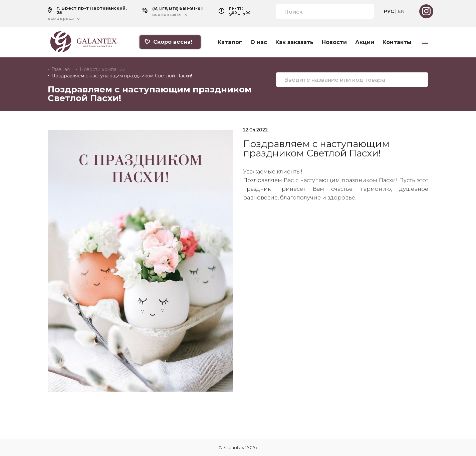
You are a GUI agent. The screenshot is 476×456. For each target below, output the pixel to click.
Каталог (230, 42)
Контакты (397, 42)
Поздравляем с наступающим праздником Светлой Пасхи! (122, 76)
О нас (259, 42)
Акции (365, 42)
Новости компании (103, 69)
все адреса (61, 19)
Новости (334, 42)
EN (401, 11)
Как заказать (294, 42)
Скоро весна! (168, 42)
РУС (389, 11)
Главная (61, 69)
